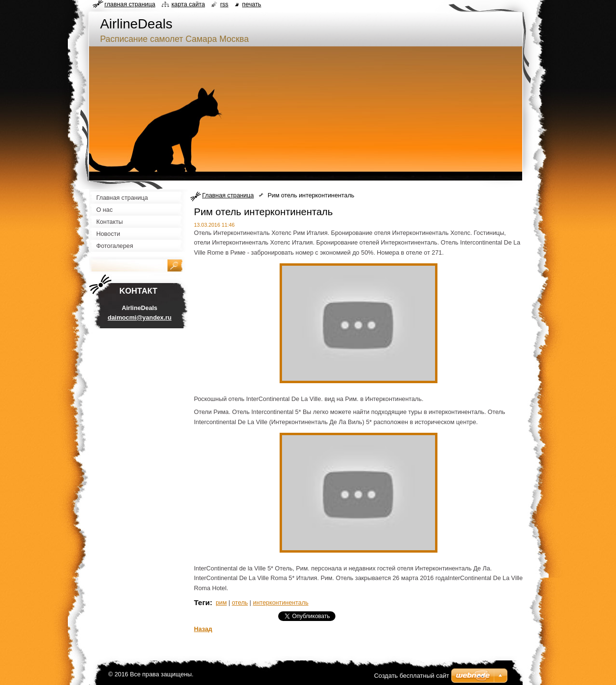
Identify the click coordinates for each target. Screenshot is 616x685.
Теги (202, 602)
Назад (203, 629)
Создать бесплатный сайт (411, 676)
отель (240, 602)
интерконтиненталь (281, 602)
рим (221, 602)
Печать (252, 4)
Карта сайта (188, 4)
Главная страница (228, 195)
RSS (224, 4)
